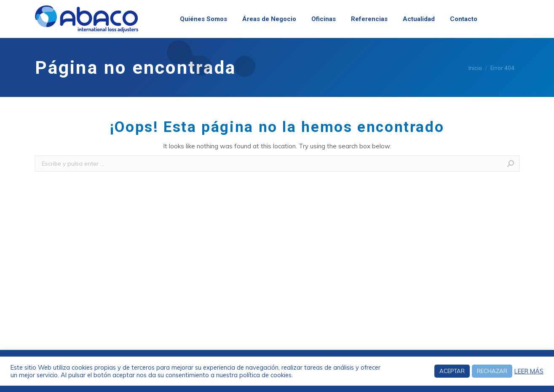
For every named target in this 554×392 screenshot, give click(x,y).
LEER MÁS (529, 371)
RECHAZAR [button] (492, 371)
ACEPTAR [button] (452, 371)
